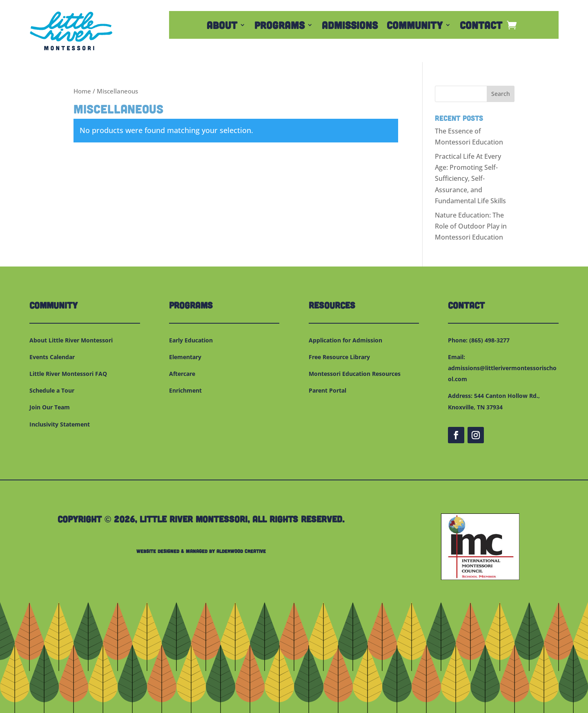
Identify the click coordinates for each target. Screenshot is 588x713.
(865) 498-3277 (489, 340)
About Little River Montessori (71, 340)
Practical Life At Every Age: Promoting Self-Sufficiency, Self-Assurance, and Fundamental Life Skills (470, 179)
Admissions (350, 27)
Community (415, 27)
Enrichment (185, 390)
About (222, 27)
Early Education (191, 340)
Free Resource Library (339, 357)
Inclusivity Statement (60, 424)
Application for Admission (345, 340)
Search (501, 94)
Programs (280, 27)
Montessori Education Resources (355, 374)
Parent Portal (327, 390)
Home (82, 91)
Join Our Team (50, 407)
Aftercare (182, 374)
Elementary (185, 357)
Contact (481, 27)
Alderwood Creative (241, 551)
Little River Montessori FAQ (68, 374)
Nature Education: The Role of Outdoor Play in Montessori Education (471, 226)
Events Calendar (52, 357)
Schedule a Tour (52, 390)
